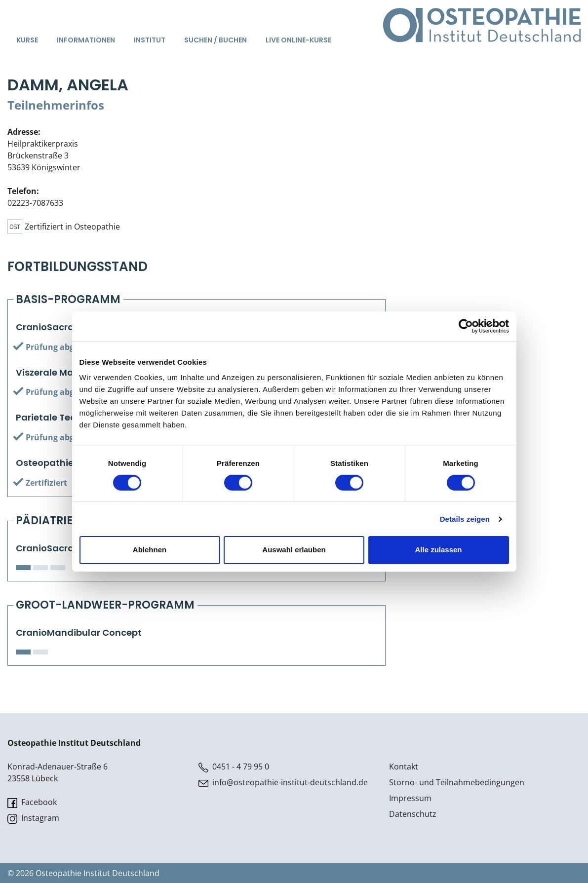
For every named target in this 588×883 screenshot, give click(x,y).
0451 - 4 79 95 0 (234, 767)
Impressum (410, 798)
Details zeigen (465, 519)
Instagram (33, 818)
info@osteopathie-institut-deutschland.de (283, 783)
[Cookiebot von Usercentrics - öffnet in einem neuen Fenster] (466, 326)
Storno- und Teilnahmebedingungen (457, 782)
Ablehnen (150, 550)
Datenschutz (413, 814)
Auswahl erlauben (294, 550)
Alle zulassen (438, 550)
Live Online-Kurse (298, 40)
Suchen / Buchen (216, 40)
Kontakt (404, 767)
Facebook (32, 802)
